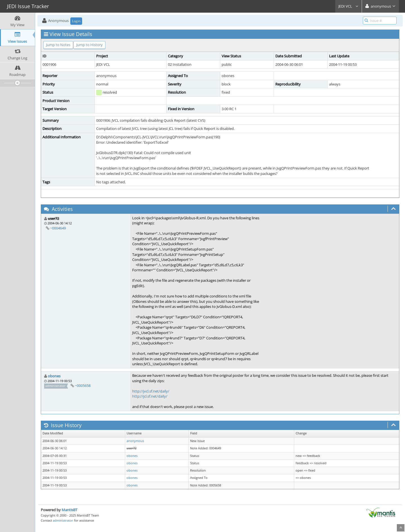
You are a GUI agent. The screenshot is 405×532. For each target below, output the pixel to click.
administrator (63, 520)
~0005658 (83, 386)
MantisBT (69, 510)
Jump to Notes (58, 45)
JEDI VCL (348, 6)
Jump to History (89, 45)
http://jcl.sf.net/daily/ (150, 396)
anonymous (135, 441)
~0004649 (58, 228)
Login (76, 21)
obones (54, 376)
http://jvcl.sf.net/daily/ (151, 391)
